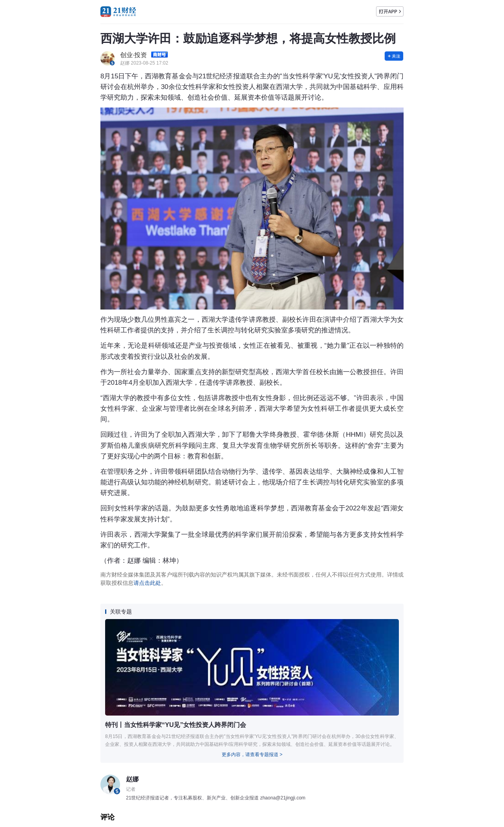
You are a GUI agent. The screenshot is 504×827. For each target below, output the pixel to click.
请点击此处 (147, 583)
